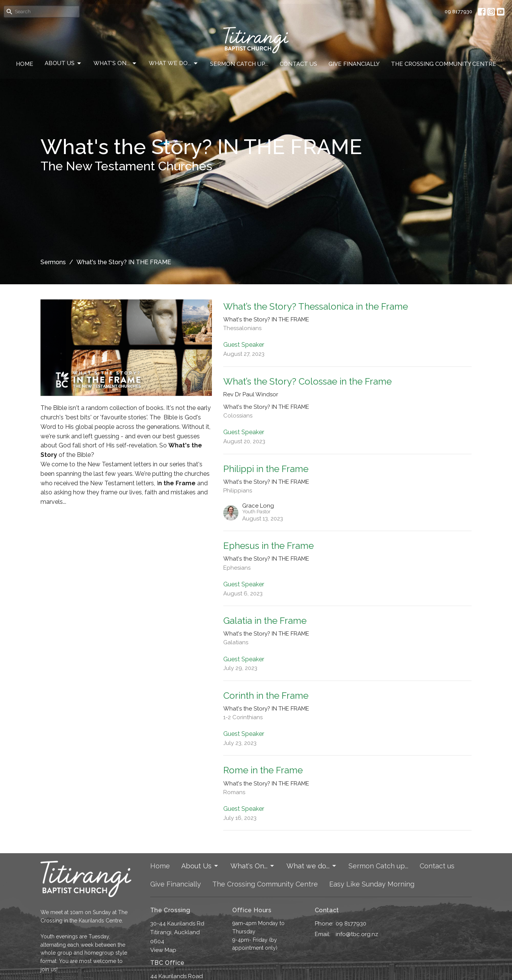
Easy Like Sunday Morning (372, 884)
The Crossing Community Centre (444, 64)
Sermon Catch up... (239, 64)
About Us (63, 64)
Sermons (53, 262)
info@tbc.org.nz (357, 934)
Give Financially (354, 64)
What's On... (115, 64)
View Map (163, 950)
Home (25, 64)
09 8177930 (458, 12)
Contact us (298, 64)
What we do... (174, 64)
